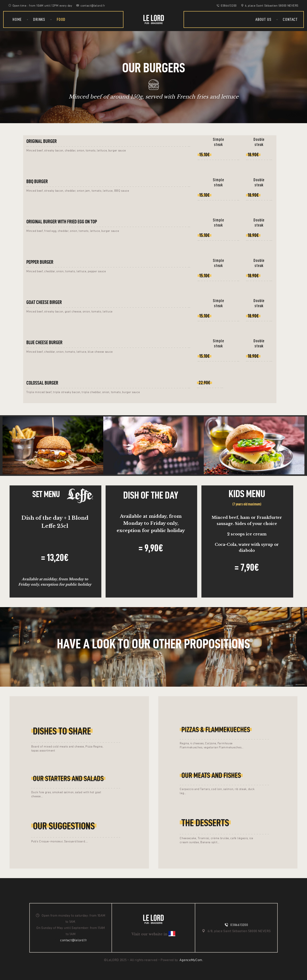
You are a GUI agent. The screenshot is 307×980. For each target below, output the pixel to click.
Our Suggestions (64, 826)
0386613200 (239, 925)
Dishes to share (62, 731)
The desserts (205, 823)
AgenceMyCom (191, 960)
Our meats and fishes (211, 775)
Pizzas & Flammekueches (216, 730)
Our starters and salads (68, 778)
